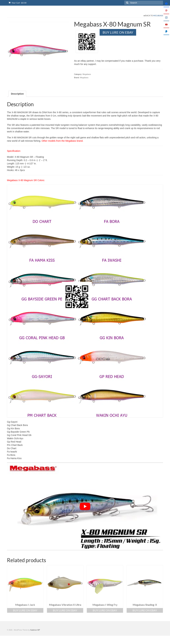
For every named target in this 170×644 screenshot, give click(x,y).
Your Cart (18, 3)
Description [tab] (17, 94)
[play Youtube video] (85, 506)
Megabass (158, 15)
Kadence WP (35, 630)
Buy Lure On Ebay (118, 32)
